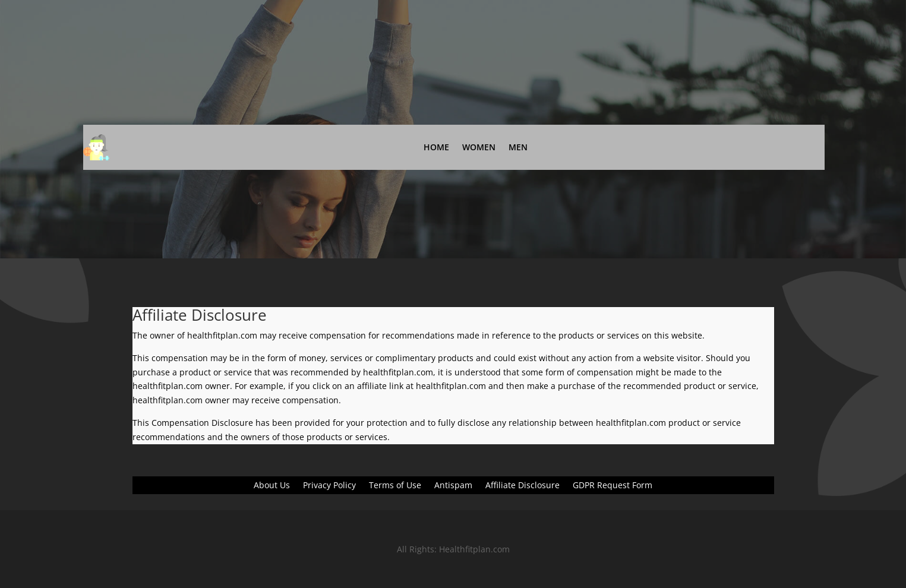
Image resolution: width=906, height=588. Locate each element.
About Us (272, 486)
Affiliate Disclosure (523, 486)
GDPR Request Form (613, 486)
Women (479, 147)
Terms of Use (395, 486)
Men (518, 147)
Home (436, 147)
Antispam (453, 486)
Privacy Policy (329, 486)
